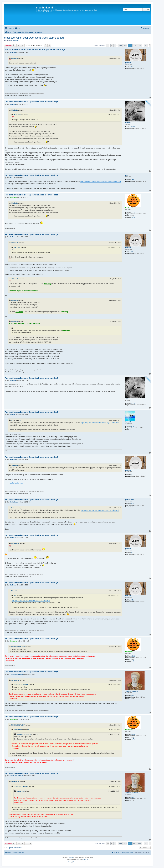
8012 (133, 67)
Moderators (15, 41)
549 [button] (120, 45)
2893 (133, 180)
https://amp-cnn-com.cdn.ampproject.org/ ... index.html (101, 181)
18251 (133, 212)
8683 (133, 426)
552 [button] (135, 45)
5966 (133, 504)
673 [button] (146, 45)
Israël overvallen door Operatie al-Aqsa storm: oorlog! (34, 38)
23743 (133, 127)
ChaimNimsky (130, 499)
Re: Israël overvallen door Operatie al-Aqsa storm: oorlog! (35, 50)
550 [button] (125, 45)
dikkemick (15, 58)
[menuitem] (18, 28)
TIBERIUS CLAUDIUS (18, 647)
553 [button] (139, 45)
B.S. (127, 175)
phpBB (71, 857)
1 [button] (115, 45)
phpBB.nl (85, 860)
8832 (133, 696)
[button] (107, 45)
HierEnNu (128, 63)
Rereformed (129, 208)
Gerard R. (128, 422)
